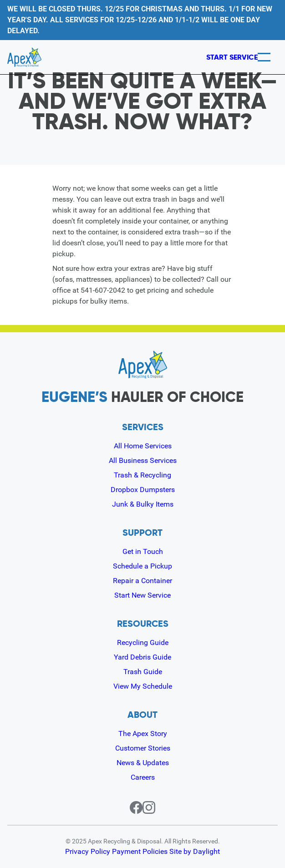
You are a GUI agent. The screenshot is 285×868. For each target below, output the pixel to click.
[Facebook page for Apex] (131, 807)
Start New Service (142, 595)
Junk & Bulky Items (143, 504)
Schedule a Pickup (142, 566)
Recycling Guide (143, 642)
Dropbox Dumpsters (143, 490)
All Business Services (143, 460)
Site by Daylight (196, 852)
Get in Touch (143, 551)
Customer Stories (143, 748)
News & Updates (143, 763)
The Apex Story (143, 733)
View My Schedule (143, 686)
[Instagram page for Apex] (154, 807)
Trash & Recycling (142, 475)
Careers (143, 777)
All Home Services (143, 446)
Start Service (216, 57)
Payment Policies (141, 852)
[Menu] (264, 57)
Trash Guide (143, 672)
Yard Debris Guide (142, 657)
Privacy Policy (88, 852)
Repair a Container (142, 581)
